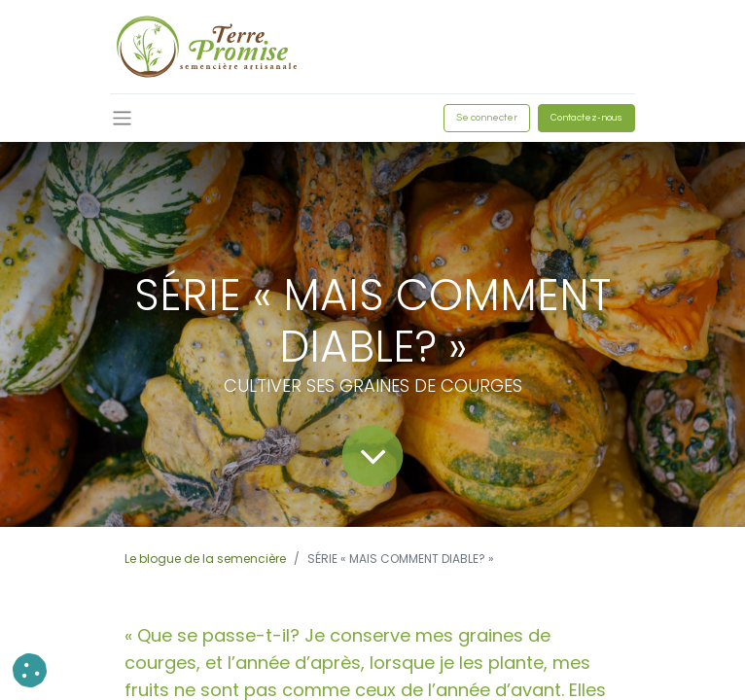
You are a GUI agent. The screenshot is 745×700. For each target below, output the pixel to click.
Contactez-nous (586, 118)
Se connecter (487, 118)
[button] (30, 670)
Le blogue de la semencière (205, 559)
